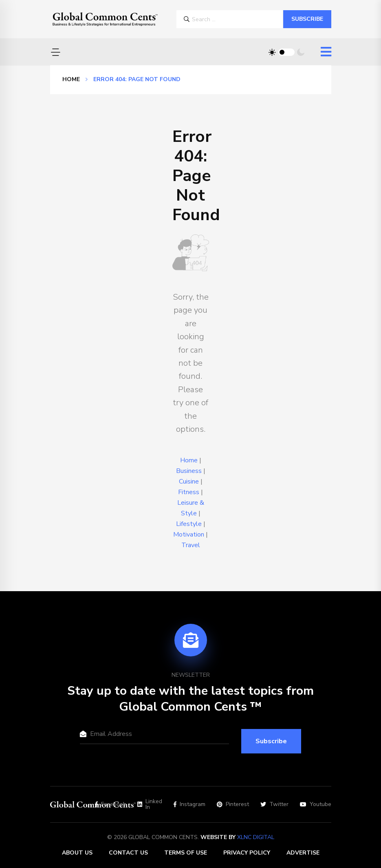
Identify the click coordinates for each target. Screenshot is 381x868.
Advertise (303, 853)
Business (189, 471)
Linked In (150, 804)
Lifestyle (189, 524)
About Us (77, 853)
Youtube (316, 804)
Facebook (110, 804)
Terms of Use (186, 853)
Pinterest (233, 804)
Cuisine (189, 481)
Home (71, 79)
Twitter (274, 804)
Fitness (189, 492)
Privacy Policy (247, 853)
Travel (191, 545)
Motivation (189, 534)
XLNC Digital (256, 837)
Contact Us (128, 853)
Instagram (189, 804)
